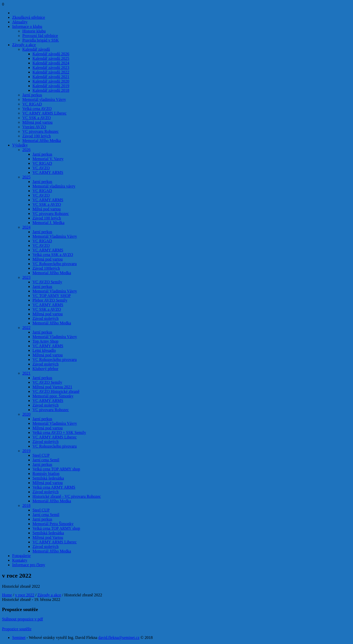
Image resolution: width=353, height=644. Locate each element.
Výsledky (20, 145)
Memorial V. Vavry (48, 159)
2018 (26, 505)
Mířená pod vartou (37, 122)
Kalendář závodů (36, 49)
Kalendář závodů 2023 (51, 68)
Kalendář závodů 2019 (51, 86)
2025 (26, 177)
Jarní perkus (32, 95)
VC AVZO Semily (47, 282)
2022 (26, 328)
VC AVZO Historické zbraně (56, 391)
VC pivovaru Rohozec (40, 131)
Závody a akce (24, 45)
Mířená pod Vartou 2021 (52, 387)
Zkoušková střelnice (29, 17)
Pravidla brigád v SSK (41, 40)
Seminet (19, 638)
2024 (26, 227)
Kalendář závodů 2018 (51, 90)
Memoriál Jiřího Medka (52, 323)
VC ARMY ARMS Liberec (44, 113)
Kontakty (20, 560)
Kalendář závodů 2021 (51, 77)
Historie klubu (34, 31)
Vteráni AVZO (34, 127)
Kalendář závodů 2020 (51, 81)
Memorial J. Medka (48, 223)
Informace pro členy (29, 565)
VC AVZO (41, 168)
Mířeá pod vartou (47, 209)
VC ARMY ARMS (48, 172)
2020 (26, 414)
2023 (26, 277)
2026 (26, 150)
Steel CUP (41, 455)
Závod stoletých (46, 318)
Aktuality (20, 22)
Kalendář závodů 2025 (51, 58)
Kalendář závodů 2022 (51, 72)
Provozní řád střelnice (40, 36)
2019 (26, 451)
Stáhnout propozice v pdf (22, 619)
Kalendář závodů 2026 (51, 54)
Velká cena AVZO (37, 109)
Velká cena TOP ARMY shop (56, 469)
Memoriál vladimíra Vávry (44, 99)
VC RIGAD (32, 104)
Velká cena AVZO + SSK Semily (59, 433)
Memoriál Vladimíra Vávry (55, 236)
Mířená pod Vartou (48, 537)
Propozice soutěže (17, 629)
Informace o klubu (27, 26)
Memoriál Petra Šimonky (53, 524)
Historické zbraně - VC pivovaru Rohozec (67, 496)
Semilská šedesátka (48, 478)
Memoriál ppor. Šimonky (53, 396)
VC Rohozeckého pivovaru (55, 264)
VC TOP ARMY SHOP (52, 296)
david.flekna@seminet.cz (119, 638)
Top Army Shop (45, 341)
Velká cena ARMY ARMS (54, 487)
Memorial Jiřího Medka (42, 141)
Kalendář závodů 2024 (51, 63)
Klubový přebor (45, 369)
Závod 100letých (46, 268)
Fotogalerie (21, 556)
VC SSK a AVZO (37, 118)
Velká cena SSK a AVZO (53, 255)
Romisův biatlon (46, 474)
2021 (26, 373)
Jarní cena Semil (46, 460)
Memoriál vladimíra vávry (54, 186)
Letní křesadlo (44, 350)
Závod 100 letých (37, 136)
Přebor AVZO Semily (50, 300)
